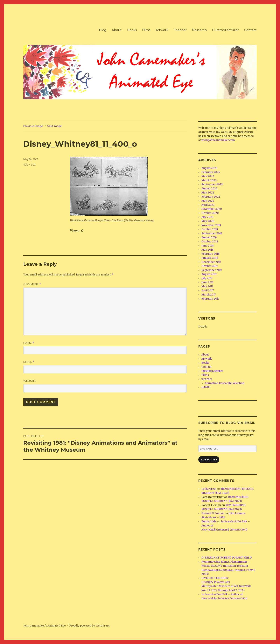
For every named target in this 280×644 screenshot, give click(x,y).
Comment (32, 284)
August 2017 (209, 274)
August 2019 (209, 237)
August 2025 (209, 168)
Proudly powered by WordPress (89, 626)
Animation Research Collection (224, 383)
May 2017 (207, 286)
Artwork (162, 30)
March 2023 (209, 180)
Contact (250, 30)
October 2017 (210, 266)
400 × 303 (30, 165)
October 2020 (210, 213)
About (117, 30)
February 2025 (211, 172)
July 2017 (207, 278)
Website (30, 381)
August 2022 (209, 189)
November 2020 (212, 209)
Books (132, 30)
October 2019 (210, 229)
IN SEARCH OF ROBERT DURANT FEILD (227, 558)
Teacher (180, 30)
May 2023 (208, 176)
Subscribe (209, 459)
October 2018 (210, 242)
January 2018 (210, 258)
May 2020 (208, 221)
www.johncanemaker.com (218, 140)
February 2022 (211, 197)
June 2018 (208, 246)
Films (146, 30)
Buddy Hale (209, 522)
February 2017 (210, 299)
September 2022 (212, 184)
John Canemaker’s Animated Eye (45, 626)
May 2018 (207, 250)
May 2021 (208, 201)
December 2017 (211, 262)
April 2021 (208, 205)
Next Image (54, 126)
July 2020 (207, 217)
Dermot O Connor (213, 513)
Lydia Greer (209, 489)
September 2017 (212, 270)
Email (29, 362)
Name (29, 343)
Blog (103, 30)
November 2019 (211, 225)
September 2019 (212, 233)
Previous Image (33, 126)
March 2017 (209, 295)
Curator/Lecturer (225, 30)
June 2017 (207, 282)
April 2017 (208, 291)
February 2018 (210, 254)
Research (199, 30)
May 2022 (208, 193)
